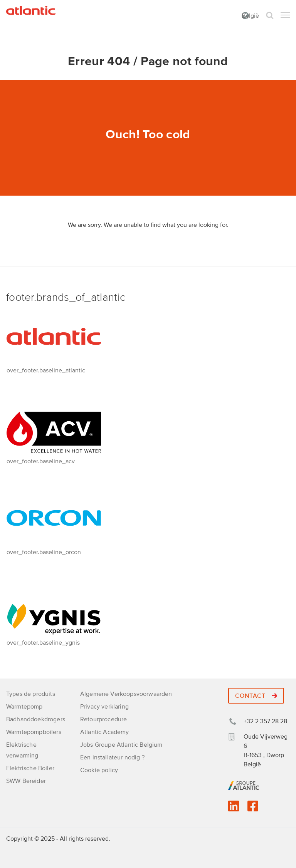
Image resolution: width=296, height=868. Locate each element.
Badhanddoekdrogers (36, 719)
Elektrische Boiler (30, 768)
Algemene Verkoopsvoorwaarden (126, 694)
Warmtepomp (24, 707)
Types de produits (31, 694)
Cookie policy (99, 770)
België (250, 16)
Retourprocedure (103, 719)
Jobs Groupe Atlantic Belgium (121, 745)
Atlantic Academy (105, 732)
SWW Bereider (26, 781)
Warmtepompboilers (34, 732)
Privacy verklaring (104, 707)
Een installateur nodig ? (112, 757)
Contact (256, 696)
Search (270, 16)
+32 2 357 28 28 (265, 721)
